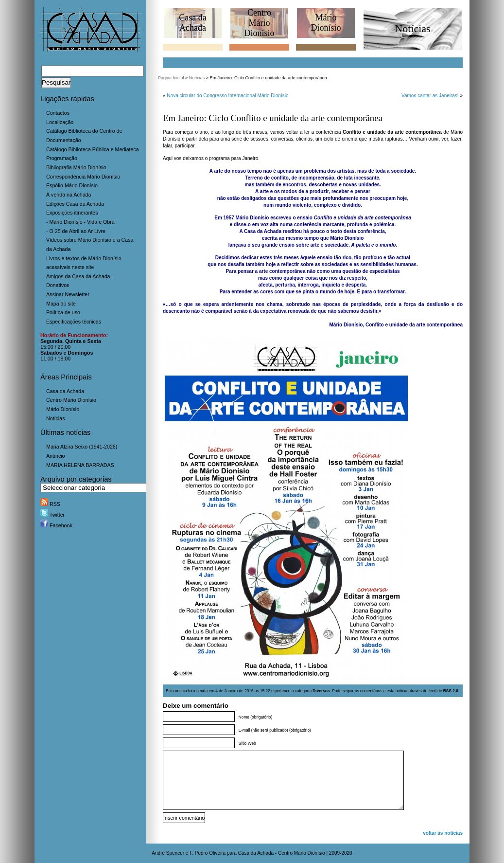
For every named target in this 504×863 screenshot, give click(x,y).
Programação (62, 158)
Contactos (58, 113)
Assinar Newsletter (68, 294)
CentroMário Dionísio (259, 23)
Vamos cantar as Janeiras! (430, 96)
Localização (60, 122)
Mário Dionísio (63, 409)
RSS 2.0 (451, 691)
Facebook (56, 525)
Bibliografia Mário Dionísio (76, 167)
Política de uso (63, 312)
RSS (50, 504)
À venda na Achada (69, 195)
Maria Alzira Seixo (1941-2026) (82, 447)
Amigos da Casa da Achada (78, 276)
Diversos (321, 691)
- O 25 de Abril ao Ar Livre (76, 231)
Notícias (56, 418)
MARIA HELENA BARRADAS (80, 465)
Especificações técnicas (74, 322)
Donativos (58, 285)
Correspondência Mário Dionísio (83, 177)
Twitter (52, 515)
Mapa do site (61, 304)
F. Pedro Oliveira (208, 853)
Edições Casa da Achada (75, 204)
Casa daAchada (192, 23)
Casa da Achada (65, 391)
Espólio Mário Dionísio (72, 185)
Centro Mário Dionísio (71, 400)
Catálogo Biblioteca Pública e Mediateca (93, 149)
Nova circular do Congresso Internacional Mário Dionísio (227, 96)
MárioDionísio (326, 23)
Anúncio (56, 456)
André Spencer (168, 853)
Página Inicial (171, 78)
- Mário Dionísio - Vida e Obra (80, 222)
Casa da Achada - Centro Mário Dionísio (282, 853)
